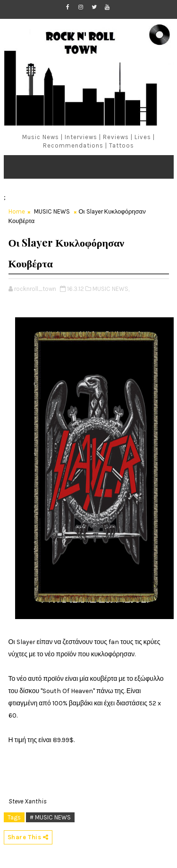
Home (17, 211)
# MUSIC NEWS (50, 817)
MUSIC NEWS (52, 211)
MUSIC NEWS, (111, 289)
